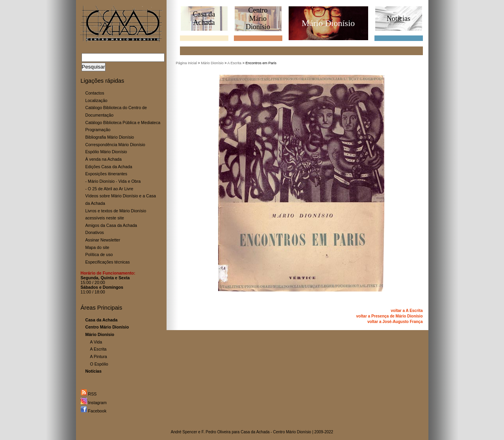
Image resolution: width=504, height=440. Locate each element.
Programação (98, 130)
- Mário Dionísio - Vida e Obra (113, 181)
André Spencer (184, 432)
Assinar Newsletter (103, 240)
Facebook (94, 411)
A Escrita (98, 349)
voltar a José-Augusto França (395, 322)
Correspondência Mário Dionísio (115, 145)
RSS (89, 394)
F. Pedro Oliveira (216, 432)
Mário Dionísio (212, 63)
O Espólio (99, 364)
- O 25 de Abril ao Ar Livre (109, 189)
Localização (96, 100)
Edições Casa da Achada (109, 167)
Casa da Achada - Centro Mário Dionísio (276, 432)
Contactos (95, 93)
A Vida (96, 342)
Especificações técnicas (108, 262)
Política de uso (99, 254)
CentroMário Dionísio (258, 19)
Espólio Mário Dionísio (106, 152)
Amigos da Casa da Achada (111, 225)
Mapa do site (97, 247)
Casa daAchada (204, 18)
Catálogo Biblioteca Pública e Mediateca (123, 123)
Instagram (94, 403)
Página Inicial (187, 63)
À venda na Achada (104, 159)
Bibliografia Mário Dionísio (110, 137)
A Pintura (99, 356)
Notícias (398, 19)
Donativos (95, 232)
